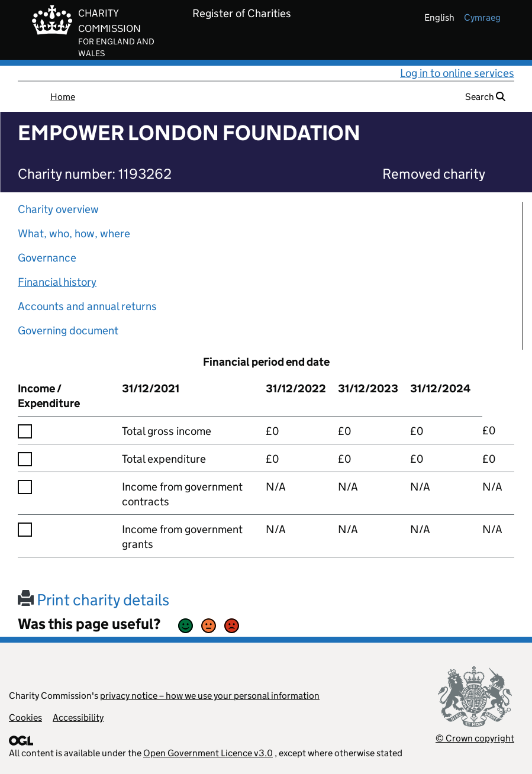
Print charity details (93, 600)
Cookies (25, 717)
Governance (47, 258)
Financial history (57, 282)
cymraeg (482, 17)
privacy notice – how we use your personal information (210, 696)
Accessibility (78, 717)
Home (63, 97)
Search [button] (485, 97)
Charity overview (58, 209)
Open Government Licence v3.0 (208, 753)
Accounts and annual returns (87, 306)
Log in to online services (457, 73)
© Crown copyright (475, 738)
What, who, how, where (74, 233)
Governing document (68, 330)
